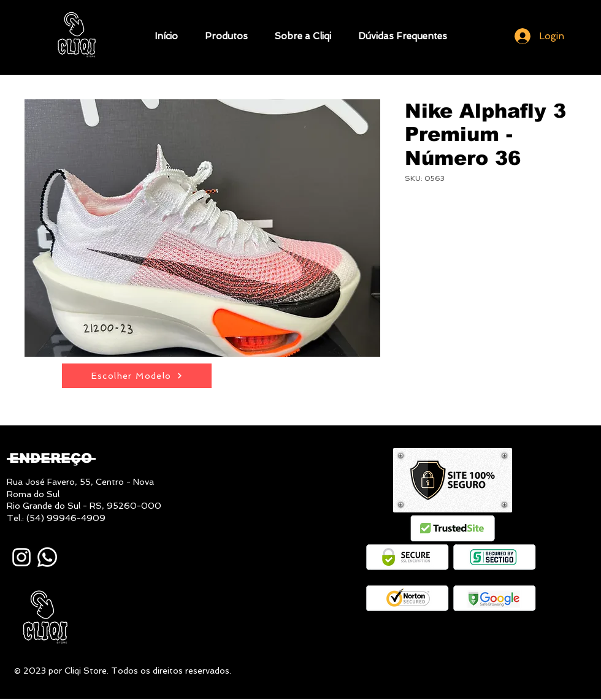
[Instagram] (21, 557)
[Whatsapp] (47, 557)
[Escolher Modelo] (137, 376)
